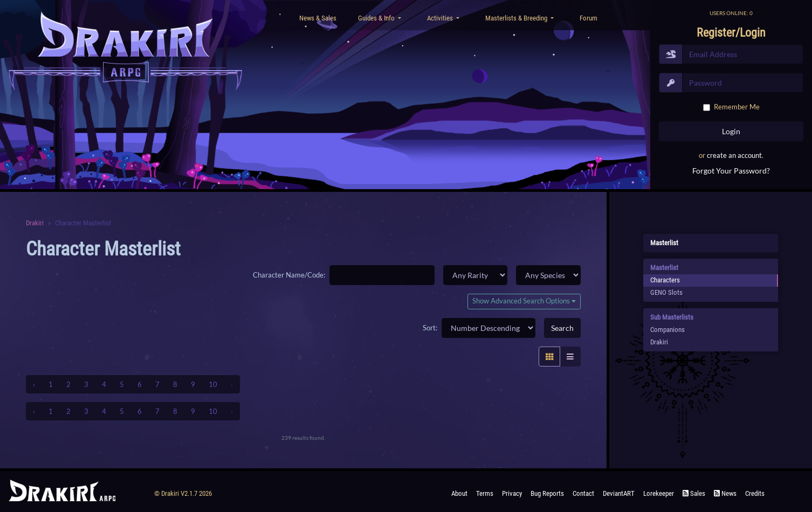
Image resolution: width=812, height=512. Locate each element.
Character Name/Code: (289, 275)
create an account (734, 155)
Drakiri (35, 223)
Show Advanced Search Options (524, 301)
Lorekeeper (659, 493)
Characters (665, 280)
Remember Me (737, 107)
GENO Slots (666, 292)
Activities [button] (441, 18)
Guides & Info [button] (377, 18)
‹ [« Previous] (34, 384)
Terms (485, 493)
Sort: (430, 328)
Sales (694, 493)
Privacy (512, 493)
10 (213, 384)
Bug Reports (547, 493)
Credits (755, 493)
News (725, 493)
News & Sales (318, 18)
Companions (668, 330)
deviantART (619, 493)
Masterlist (664, 243)
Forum (589, 18)
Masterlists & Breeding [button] (517, 18)
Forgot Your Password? (731, 171)
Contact (583, 493)
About (459, 493)
